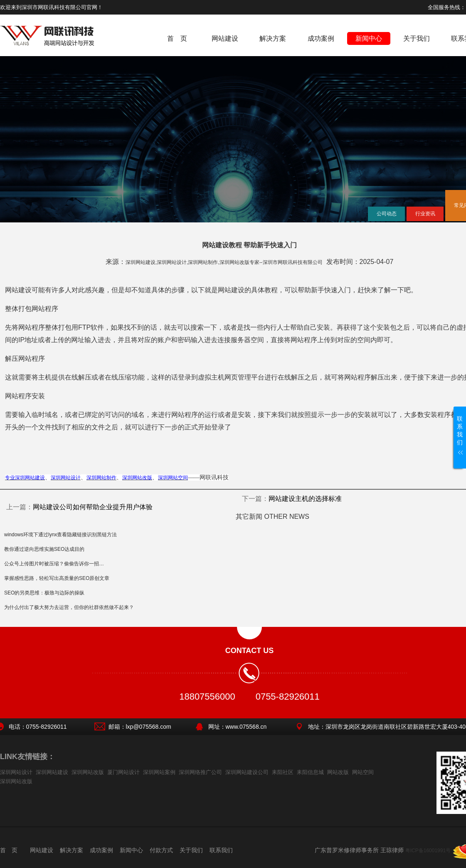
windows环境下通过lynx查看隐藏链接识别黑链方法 (60, 535)
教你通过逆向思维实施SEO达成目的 (44, 549)
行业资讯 (425, 214)
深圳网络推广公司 (200, 772)
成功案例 (321, 38)
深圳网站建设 (52, 772)
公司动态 (387, 214)
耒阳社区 (283, 772)
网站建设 (225, 38)
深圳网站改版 (88, 772)
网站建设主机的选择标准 (305, 499)
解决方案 (273, 38)
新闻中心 (369, 38)
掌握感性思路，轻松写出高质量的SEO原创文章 (57, 578)
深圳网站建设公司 (247, 772)
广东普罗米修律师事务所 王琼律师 (359, 850)
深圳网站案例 (159, 772)
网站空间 (363, 772)
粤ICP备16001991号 (428, 851)
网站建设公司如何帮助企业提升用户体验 (93, 507)
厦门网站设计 (123, 772)
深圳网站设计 (16, 772)
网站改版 (338, 772)
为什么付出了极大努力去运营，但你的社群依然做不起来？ (69, 607)
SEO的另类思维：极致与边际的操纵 (44, 593)
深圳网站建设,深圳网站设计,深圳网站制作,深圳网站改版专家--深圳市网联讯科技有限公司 (224, 262)
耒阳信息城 (310, 772)
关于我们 (417, 38)
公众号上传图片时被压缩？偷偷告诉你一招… (54, 564)
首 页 (177, 38)
